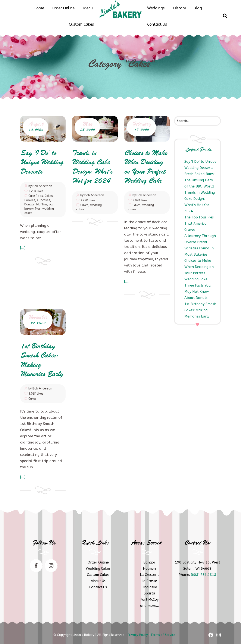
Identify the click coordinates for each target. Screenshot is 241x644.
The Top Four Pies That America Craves (199, 223)
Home (39, 8)
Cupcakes (44, 200)
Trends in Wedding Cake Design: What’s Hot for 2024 (92, 167)
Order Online (63, 8)
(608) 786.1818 (204, 575)
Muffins (42, 204)
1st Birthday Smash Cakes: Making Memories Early (200, 310)
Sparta (149, 593)
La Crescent (149, 575)
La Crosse (149, 581)
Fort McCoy (149, 599)
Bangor (149, 562)
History (179, 8)
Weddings (156, 8)
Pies (38, 209)
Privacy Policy (138, 635)
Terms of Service (163, 635)
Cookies (30, 200)
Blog (198, 8)
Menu (88, 8)
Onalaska (149, 587)
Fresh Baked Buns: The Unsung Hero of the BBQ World (199, 180)
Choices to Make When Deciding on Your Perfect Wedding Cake (145, 167)
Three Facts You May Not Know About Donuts (198, 292)
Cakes (49, 196)
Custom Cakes (81, 24)
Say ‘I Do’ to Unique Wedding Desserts (42, 163)
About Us (98, 581)
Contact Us (157, 24)
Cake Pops (36, 196)
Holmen (149, 569)
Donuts (29, 204)
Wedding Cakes (98, 569)
